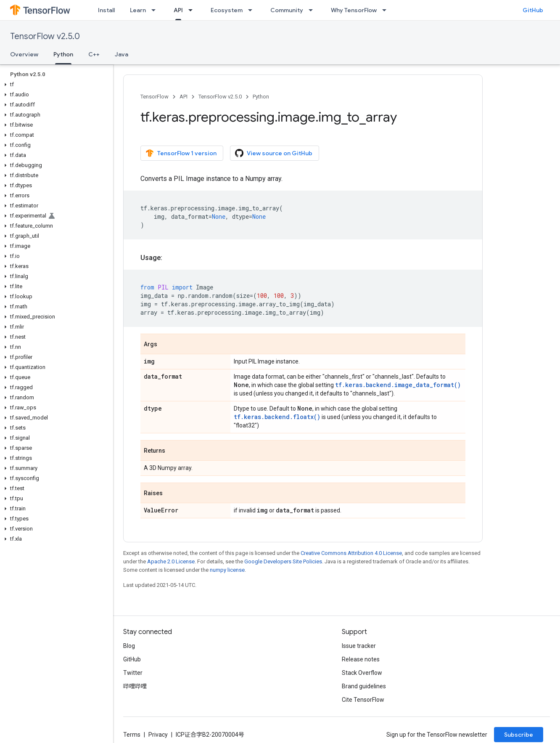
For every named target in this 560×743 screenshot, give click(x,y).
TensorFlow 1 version (181, 153)
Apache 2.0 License (171, 561)
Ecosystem (227, 10)
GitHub (533, 10)
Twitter (133, 673)
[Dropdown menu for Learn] (156, 10)
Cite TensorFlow (363, 700)
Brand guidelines (364, 686)
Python (261, 97)
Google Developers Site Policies (283, 561)
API (184, 97)
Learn (138, 10)
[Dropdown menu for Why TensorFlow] (387, 10)
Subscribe (519, 735)
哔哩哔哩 (135, 686)
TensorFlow (155, 97)
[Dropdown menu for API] (193, 10)
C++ (94, 54)
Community (287, 10)
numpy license (227, 570)
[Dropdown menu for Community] (313, 10)
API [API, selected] (178, 10)
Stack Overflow (362, 673)
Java (122, 54)
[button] (55, 85)
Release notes (361, 659)
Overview (24, 54)
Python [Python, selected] (63, 54)
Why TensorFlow (354, 10)
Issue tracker (359, 646)
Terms (132, 735)
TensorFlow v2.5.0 (45, 36)
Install (106, 10)
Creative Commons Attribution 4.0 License (351, 553)
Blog (129, 646)
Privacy (158, 735)
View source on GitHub (274, 153)
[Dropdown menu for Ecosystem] (253, 10)
